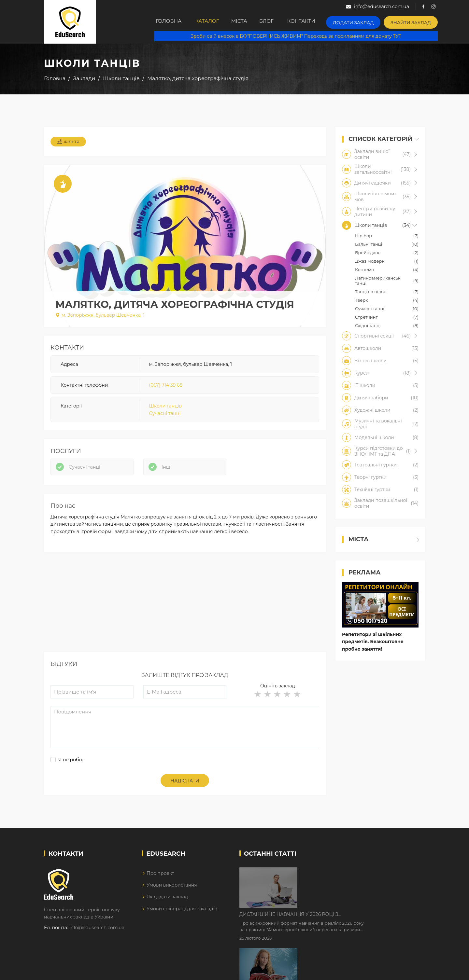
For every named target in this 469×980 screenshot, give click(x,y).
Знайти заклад (419, 21)
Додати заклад (366, 21)
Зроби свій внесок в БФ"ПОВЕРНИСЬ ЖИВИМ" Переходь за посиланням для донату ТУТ (300, 36)
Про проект (160, 878)
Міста (247, 22)
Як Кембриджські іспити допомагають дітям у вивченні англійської (359, 919)
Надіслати (185, 786)
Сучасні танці (165, 415)
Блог (279, 22)
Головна (170, 22)
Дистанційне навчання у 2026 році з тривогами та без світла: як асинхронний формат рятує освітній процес (353, 878)
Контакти (317, 22)
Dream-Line (411, 971)
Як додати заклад (167, 902)
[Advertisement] (185, 612)
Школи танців (165, 408)
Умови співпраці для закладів (182, 914)
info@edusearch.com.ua (97, 933)
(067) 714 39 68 (166, 387)
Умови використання (172, 890)
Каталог (211, 22)
